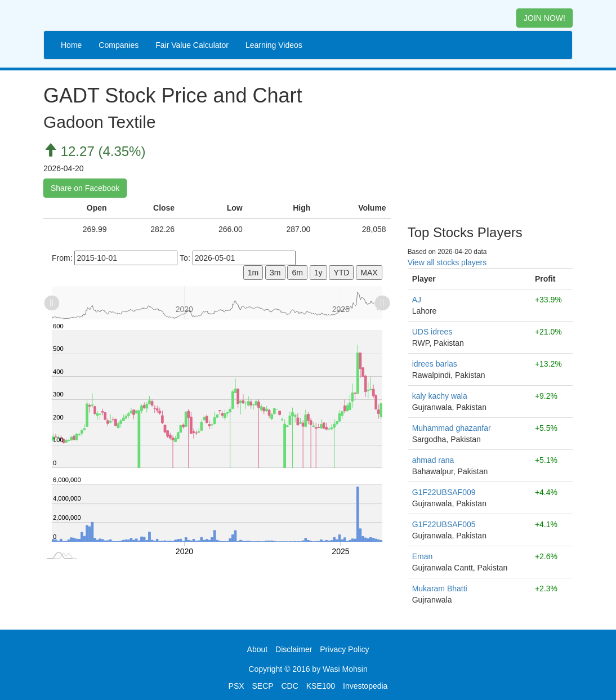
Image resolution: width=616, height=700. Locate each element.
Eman (423, 556)
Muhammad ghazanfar (452, 428)
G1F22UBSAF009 (444, 492)
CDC (290, 686)
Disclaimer (294, 649)
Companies (119, 45)
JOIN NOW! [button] (544, 18)
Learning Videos (274, 45)
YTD (341, 273)
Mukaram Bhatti (440, 588)
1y (318, 273)
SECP (262, 686)
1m (253, 273)
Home (71, 45)
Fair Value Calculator (192, 45)
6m (297, 273)
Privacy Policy (344, 649)
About (258, 649)
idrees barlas (435, 364)
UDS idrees (432, 332)
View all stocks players (447, 262)
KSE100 (321, 686)
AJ (417, 300)
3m (275, 273)
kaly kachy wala (440, 396)
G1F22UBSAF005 (444, 524)
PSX (236, 686)
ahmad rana (433, 460)
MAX (369, 273)
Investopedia (365, 686)
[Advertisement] (490, 144)
